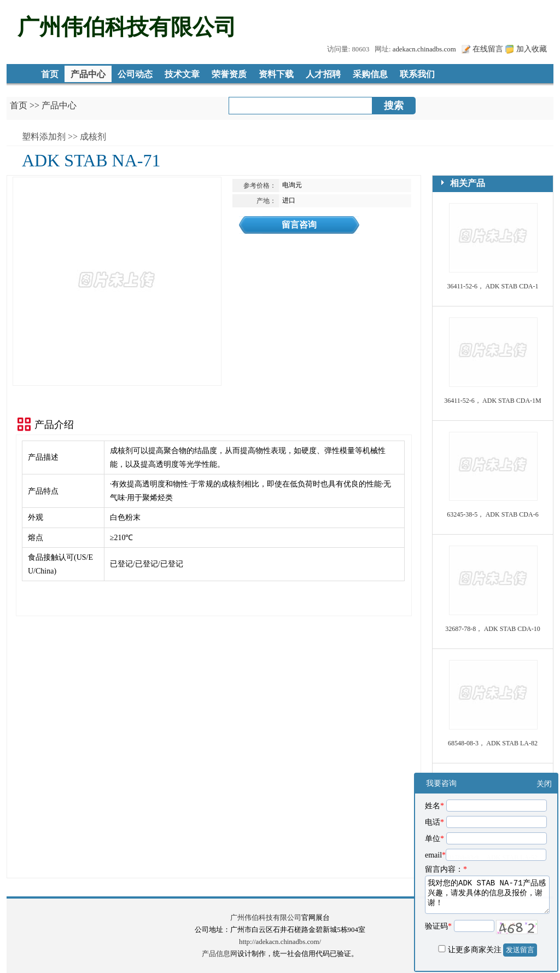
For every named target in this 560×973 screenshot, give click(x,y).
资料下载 (276, 74)
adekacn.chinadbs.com (424, 49)
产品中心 (88, 74)
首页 (50, 74)
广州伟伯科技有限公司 (266, 918)
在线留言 (488, 49)
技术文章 (182, 74)
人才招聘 (323, 74)
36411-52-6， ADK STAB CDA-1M (493, 401)
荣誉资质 (229, 74)
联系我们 (417, 74)
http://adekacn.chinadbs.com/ (280, 942)
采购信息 (370, 74)
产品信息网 (220, 954)
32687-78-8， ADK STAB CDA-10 (492, 629)
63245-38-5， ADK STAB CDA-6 (492, 514)
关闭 (544, 784)
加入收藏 (532, 49)
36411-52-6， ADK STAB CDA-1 (493, 286)
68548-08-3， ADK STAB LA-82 (493, 743)
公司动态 (135, 74)
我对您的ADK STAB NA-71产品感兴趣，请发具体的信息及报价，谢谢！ (487, 895)
